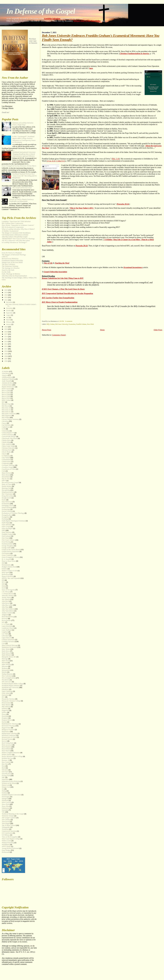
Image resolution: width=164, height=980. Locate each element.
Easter (4, 500)
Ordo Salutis (6, 693)
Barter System (6, 389)
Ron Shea (5, 764)
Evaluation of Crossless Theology (13, 513)
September (10, 313)
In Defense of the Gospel (41, 11)
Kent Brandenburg (8, 617)
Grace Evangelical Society (11, 557)
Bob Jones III (6, 408)
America (5, 375)
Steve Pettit (90, 324)
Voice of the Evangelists (10, 837)
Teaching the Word (62, 263)
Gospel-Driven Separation (10, 551)
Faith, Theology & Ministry (11, 274)
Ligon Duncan (7, 638)
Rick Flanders (6, 747)
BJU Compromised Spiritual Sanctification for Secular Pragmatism (67, 293)
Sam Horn (5, 772)
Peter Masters (6, 705)
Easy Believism (7, 502)
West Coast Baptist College (11, 839)
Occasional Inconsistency (133, 267)
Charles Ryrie (6, 440)
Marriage (5, 659)
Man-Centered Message (10, 645)
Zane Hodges (6, 850)
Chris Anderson (7, 444)
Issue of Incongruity (8, 590)
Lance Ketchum (7, 626)
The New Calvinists (8, 264)
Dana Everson (6, 473)
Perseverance (6, 703)
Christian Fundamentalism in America (134, 54)
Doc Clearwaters (7, 494)
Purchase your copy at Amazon (33, 41)
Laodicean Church (8, 628)
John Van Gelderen (8, 609)
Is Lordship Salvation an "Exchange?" (14, 242)
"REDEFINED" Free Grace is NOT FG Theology (18, 239)
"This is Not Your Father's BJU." (82, 208)
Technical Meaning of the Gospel (13, 814)
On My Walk (6, 272)
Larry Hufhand (7, 630)
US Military (6, 835)
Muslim (4, 672)
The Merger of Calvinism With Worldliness (16, 233)
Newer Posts (47, 330)
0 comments (69, 321)
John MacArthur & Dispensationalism (14, 276)
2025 (6, 290)
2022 (6, 297)
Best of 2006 (6, 391)
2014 (6, 342)
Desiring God (6, 488)
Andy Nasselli (6, 381)
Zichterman (6, 852)
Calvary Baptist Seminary (10, 419)
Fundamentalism (7, 544)
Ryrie (4, 768)
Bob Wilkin (6, 417)
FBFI (4, 530)
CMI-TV (5, 257)
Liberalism (5, 636)
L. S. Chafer (6, 624)
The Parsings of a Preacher (11, 268)
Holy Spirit (6, 573)
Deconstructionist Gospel (10, 483)
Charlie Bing (6, 442)
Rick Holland (6, 749)
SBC (3, 777)
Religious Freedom (8, 730)
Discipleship (6, 490)
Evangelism (6, 517)
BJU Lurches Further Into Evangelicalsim (58, 298)
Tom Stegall (6, 823)
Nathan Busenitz (7, 674)
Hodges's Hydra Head (9, 567)
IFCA (4, 582)
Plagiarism (5, 710)
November (10, 308)
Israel (4, 588)
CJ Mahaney (6, 456)
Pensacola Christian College (11, 701)
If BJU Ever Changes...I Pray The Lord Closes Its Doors (63, 289)
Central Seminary (8, 435)
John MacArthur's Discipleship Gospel (15, 237)
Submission (6, 808)
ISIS (3, 584)
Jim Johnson (6, 599)
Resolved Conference (9, 735)
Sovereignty (6, 797)
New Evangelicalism (9, 678)
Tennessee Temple (8, 816)
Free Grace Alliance (8, 540)
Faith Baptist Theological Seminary (14, 521)
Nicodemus (6, 680)
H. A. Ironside (6, 559)
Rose (3, 766)
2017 (6, 334)
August (9, 315)
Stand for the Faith (8, 270)
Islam (4, 586)
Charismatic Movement (10, 438)
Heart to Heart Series (9, 561)
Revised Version (7, 739)
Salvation (5, 770)
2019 (6, 329)
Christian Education (8, 448)
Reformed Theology (8, 726)
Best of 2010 (6, 398)
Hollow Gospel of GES (9, 571)
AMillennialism (7, 377)
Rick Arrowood (7, 745)
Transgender (6, 827)
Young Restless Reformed (10, 848)
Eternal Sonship (7, 511)
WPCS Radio (6, 846)
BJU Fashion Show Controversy (12, 223)
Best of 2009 (6, 396)
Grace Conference (8, 555)
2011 (6, 349)
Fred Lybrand (6, 536)
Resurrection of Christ (9, 737)
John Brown (6, 603)
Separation (5, 779)
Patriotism (5, 695)
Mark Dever (6, 651)
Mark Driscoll (6, 653)
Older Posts (158, 330)
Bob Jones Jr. (6, 410)
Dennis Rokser (7, 486)
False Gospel (6, 527)
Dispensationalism (8, 492)
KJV (3, 622)
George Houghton (8, 546)
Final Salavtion (7, 532)
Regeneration (6, 728)
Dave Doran (6, 475)
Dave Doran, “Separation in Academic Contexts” (18, 225)
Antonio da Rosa (7, 383)
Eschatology (6, 509)
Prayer (4, 714)
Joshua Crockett (7, 613)
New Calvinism (7, 676)
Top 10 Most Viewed (9, 825)
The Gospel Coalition (9, 818)
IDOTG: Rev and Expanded (11, 578)
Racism (4, 722)
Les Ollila (5, 634)
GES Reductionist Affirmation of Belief (15, 235)
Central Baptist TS (8, 433)
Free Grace (5, 538)
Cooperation (6, 463)
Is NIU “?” (24, 139)
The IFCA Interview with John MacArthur (16, 241)
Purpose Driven (7, 720)
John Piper (5, 607)
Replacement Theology (9, 733)
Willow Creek (6, 841)
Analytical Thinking (8, 379)
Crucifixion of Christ (9, 469)
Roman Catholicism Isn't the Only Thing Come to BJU (63, 278)
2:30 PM (61, 321)
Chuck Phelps (6, 452)
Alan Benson (6, 373)
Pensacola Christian (8, 699)
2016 (6, 337)
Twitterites (5, 829)
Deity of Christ (7, 484)
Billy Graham (51, 324)
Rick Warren (6, 751)
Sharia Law (6, 785)
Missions (5, 666)
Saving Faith (6, 776)
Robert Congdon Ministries (11, 753)
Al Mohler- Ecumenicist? (10, 231)
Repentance (6, 732)
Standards (5, 800)
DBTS (4, 481)
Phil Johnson (6, 707)
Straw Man (5, 806)
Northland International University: (24, 154)
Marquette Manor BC (9, 657)
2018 (6, 332)
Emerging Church (8, 506)
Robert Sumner (7, 755)
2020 (6, 327)
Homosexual (6, 574)
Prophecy (5, 718)
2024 (6, 293)
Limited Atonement (8, 640)
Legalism (5, 632)
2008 (6, 356)
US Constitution (7, 833)
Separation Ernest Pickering (11, 781)
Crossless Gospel (7, 467)
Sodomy (5, 793)
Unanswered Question (9, 831)
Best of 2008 (6, 394)
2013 (6, 344)
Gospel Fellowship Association (56, 272)
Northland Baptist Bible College (12, 684)
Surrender (5, 810)
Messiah (5, 663)
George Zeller (6, 548)
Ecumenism (72, 324)
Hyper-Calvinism (7, 576)
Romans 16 (6, 760)
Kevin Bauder (6, 620)
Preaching (5, 716)
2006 (6, 361)
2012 (6, 346)
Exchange (5, 519)
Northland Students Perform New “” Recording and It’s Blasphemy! (25, 176)
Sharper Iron (6, 787)
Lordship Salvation (52, 19)
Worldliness (6, 845)
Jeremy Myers (6, 597)
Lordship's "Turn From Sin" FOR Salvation (16, 221)
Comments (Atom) (59, 335)
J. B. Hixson (6, 592)
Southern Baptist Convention (11, 795)
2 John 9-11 (60, 161)
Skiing (4, 791)
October (9, 311)
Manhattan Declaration (9, 647)
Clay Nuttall (6, 458)
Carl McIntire (6, 425)
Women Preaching (8, 843)
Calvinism (5, 421)
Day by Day (6, 479)
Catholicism (6, 427)
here (91, 68)
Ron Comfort (6, 762)
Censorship (6, 431)
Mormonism (6, 670)
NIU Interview (7, 682)
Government (6, 553)
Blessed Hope (6, 404)
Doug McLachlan (8, 496)
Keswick (5, 619)
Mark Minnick (7, 655)
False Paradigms (7, 528)
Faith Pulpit (6, 523)
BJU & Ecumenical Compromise (13, 227)
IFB (3, 580)
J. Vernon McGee (8, 594)
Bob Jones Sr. (6, 412)
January (9, 324)
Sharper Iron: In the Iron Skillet (87, 21)
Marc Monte (6, 649)
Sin (3, 789)
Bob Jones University (62, 324)
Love (4, 643)
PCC (3, 697)
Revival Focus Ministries (10, 259)
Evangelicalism (7, 515)
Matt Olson (6, 661)
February (9, 322)
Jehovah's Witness (8, 596)
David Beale (6, 477)
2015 (6, 339)
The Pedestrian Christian (10, 266)
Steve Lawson (6, 802)
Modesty (5, 668)
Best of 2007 (6, 393)
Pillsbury (5, 709)
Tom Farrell (6, 822)
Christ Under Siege (8, 446)
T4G (3, 812)
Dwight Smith (6, 498)
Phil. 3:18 (116, 159)
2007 (6, 359)
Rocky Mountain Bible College (12, 756)
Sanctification (6, 774)
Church (4, 454)
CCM (4, 429)
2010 (6, 351)
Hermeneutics (6, 565)
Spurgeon (5, 799)
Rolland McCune (7, 758)
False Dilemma (7, 525)
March (8, 320)
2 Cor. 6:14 (51, 161)
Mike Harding (6, 664)
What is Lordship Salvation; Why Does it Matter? (18, 229)
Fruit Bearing (6, 542)
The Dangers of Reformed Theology (14, 255)
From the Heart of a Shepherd (12, 253)
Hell (3, 563)
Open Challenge (7, 691)
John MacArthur (7, 605)
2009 (6, 354)
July (8, 317)
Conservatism (6, 461)
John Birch (5, 601)
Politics (4, 712)
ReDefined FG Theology (10, 724)
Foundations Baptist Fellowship (12, 260)
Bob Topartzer (7, 415)
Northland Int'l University (10, 687)
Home (102, 330)
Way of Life (48, 263)
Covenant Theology (8, 465)
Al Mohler (5, 371)
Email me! (6, 112)
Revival (4, 741)
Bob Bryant (6, 406)
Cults (4, 471)
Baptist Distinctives (8, 387)
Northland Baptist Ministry (11, 686)
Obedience (5, 689)
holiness (4, 569)
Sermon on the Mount (9, 783)
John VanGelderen (8, 611)
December (10, 302)
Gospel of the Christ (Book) (11, 550)
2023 (6, 295)
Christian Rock (7, 450)
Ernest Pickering (7, 507)
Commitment (6, 460)
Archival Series (7, 385)
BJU (3, 402)
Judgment (5, 615)
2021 (6, 300)
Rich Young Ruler (8, 743)
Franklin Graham (81, 324)
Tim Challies (6, 820)
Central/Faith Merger (9, 437)
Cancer (4, 423)
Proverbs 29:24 (123, 204)
